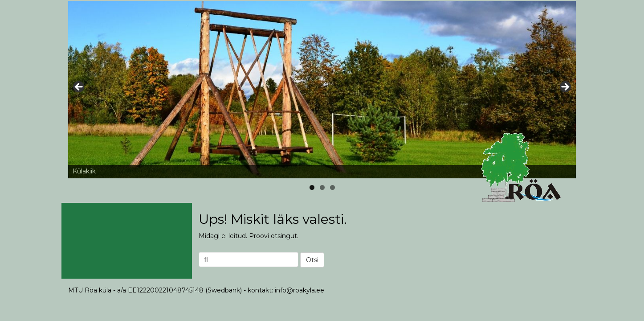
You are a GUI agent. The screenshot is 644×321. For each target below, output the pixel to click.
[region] (322, 90)
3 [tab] (332, 187)
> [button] (565, 87)
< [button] (79, 87)
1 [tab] (312, 187)
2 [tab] (322, 187)
